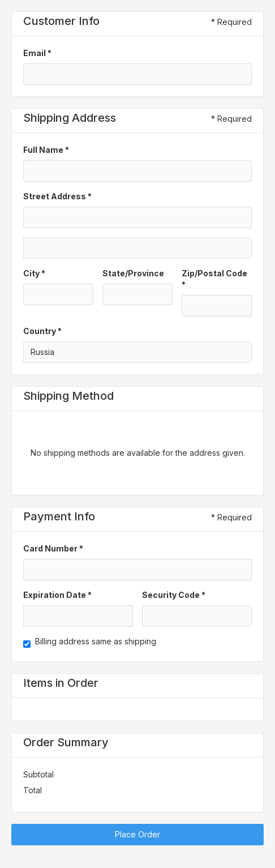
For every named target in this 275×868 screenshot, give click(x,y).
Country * (42, 331)
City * (34, 273)
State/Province (133, 273)
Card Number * (53, 548)
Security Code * (174, 595)
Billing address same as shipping (96, 641)
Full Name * (46, 150)
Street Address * (57, 196)
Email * (37, 53)
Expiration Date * (57, 595)
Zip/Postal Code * (214, 279)
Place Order (137, 834)
